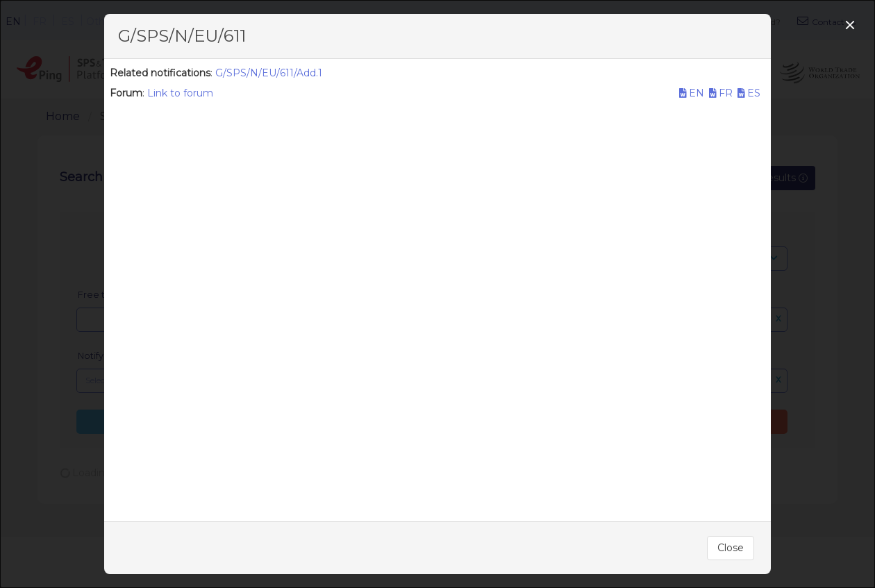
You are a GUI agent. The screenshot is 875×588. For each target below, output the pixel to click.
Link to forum (180, 93)
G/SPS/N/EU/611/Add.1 (269, 73)
